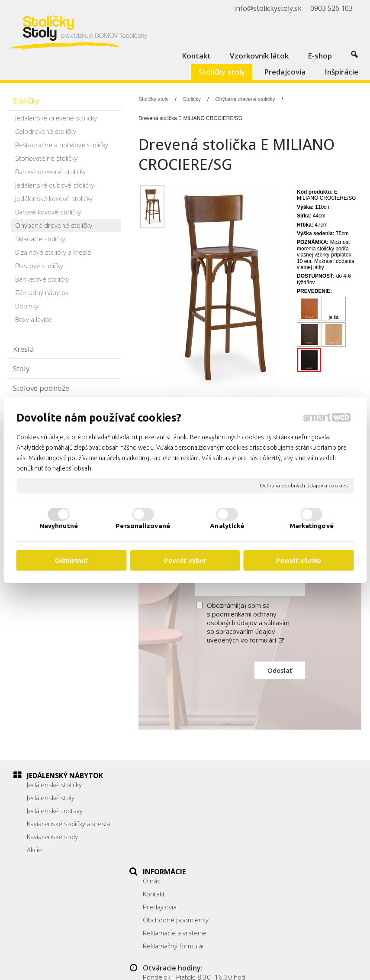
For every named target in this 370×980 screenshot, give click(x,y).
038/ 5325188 (287, 823)
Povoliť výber (185, 560)
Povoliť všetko (299, 560)
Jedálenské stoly (51, 798)
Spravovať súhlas (187, 968)
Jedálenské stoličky (54, 785)
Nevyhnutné (59, 526)
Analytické (227, 526)
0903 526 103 (286, 832)
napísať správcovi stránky (226, 961)
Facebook (280, 854)
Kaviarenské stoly (52, 837)
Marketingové (312, 526)
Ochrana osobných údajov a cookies (304, 485)
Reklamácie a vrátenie (180, 837)
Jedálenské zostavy (55, 811)
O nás (156, 785)
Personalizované (143, 526)
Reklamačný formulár (179, 850)
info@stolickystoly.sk (296, 842)
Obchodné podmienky (180, 824)
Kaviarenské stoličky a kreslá (68, 824)
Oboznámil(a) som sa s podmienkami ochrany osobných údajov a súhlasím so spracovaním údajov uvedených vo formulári (248, 623)
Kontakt (159, 798)
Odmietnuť (72, 560)
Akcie (34, 850)
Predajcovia (164, 811)
